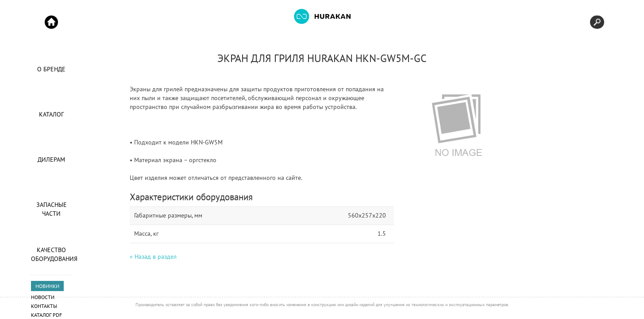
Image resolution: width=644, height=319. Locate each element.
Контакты (44, 306)
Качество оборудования (51, 254)
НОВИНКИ (47, 286)
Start (51, 22)
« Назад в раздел (153, 257)
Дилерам (51, 159)
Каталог (51, 114)
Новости (43, 297)
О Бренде (51, 69)
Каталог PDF (46, 315)
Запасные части (52, 209)
